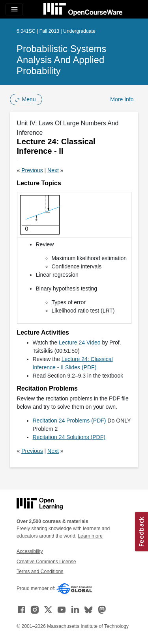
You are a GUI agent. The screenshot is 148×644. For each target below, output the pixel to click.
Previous (32, 170)
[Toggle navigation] (14, 9)
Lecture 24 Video (80, 342)
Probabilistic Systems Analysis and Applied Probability (61, 60)
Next (53, 170)
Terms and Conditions (40, 571)
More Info (122, 99)
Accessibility (30, 551)
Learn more (90, 536)
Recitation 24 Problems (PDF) (69, 421)
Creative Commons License (46, 562)
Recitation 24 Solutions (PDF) (69, 437)
